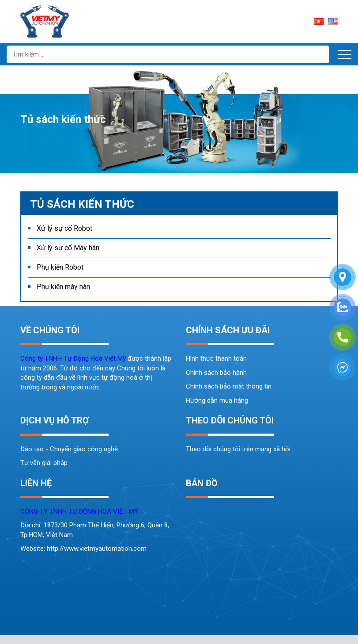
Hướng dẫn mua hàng (217, 400)
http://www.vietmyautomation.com (97, 549)
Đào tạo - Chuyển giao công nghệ (69, 449)
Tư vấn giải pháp (44, 463)
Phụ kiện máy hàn (63, 287)
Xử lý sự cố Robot (64, 228)
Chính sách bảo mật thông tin (229, 386)
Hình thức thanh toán (216, 358)
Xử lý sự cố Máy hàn (68, 248)
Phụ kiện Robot (60, 267)
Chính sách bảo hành (216, 373)
